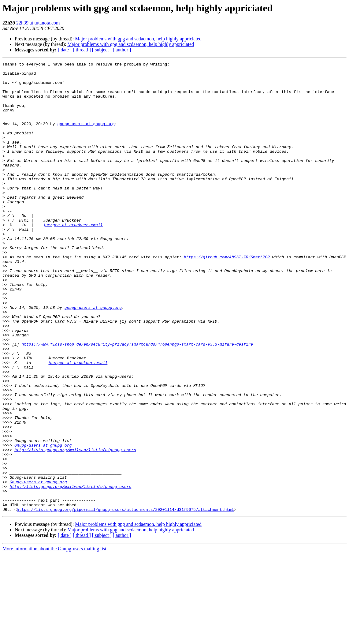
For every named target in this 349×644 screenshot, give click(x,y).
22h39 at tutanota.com (38, 23)
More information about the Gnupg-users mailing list (54, 639)
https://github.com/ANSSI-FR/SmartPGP (227, 296)
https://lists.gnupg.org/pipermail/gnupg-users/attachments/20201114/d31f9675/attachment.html (125, 599)
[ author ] (122, 50)
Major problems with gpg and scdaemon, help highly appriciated (138, 39)
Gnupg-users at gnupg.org (43, 522)
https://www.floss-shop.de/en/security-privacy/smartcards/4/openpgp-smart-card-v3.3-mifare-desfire (137, 401)
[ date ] (65, 50)
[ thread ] (82, 50)
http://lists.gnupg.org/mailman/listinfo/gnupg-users (75, 528)
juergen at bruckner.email (73, 258)
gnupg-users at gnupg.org (86, 137)
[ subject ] (102, 50)
